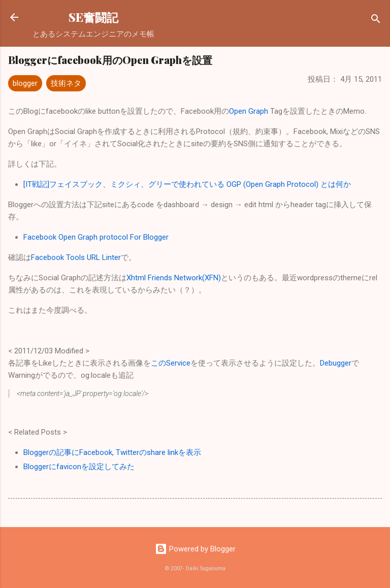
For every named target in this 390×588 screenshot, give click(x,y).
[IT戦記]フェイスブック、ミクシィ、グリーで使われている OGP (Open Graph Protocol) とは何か (187, 184)
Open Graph (249, 111)
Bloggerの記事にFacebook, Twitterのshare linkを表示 (112, 452)
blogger (25, 83)
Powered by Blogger (195, 549)
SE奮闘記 (93, 17)
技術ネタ (66, 83)
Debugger (336, 363)
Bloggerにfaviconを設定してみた (79, 467)
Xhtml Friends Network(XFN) (174, 278)
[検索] (376, 21)
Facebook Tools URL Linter (76, 257)
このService (171, 363)
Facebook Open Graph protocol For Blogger (96, 237)
